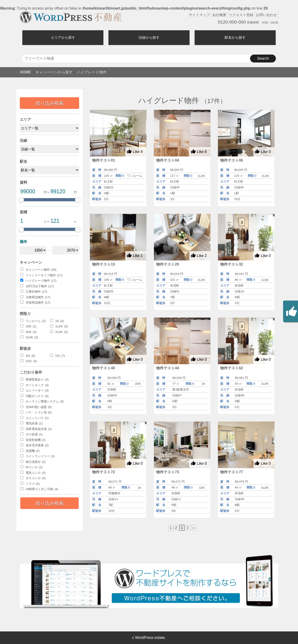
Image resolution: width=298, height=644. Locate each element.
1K (60, 321)
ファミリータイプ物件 (44, 275)
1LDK (62, 326)
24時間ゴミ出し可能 (42, 489)
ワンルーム (36, 321)
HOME (25, 72)
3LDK (32, 337)
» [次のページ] (194, 528)
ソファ (33, 484)
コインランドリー (40, 456)
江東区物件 (36, 292)
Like (135, 151)
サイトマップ (199, 15)
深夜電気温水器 (39, 429)
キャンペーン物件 (41, 270)
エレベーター (37, 391)
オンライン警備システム (45, 402)
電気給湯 (34, 423)
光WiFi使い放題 (39, 407)
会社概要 (219, 15)
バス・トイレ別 (39, 412)
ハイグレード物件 (41, 281)
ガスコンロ (36, 478)
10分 (31, 361)
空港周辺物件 (38, 303)
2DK (31, 332)
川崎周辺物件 (38, 297)
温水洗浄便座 (37, 445)
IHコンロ (34, 467)
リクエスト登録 (241, 15)
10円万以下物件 (40, 286)
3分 (30, 356)
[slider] (21, 200)
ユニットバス (37, 418)
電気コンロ (36, 473)
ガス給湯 (34, 434)
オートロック (37, 385)
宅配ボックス (37, 396)
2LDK (62, 332)
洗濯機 (33, 451)
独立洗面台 (36, 462)
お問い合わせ (266, 15)
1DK (31, 326)
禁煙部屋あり (37, 380)
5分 (60, 356)
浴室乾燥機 (36, 440)
